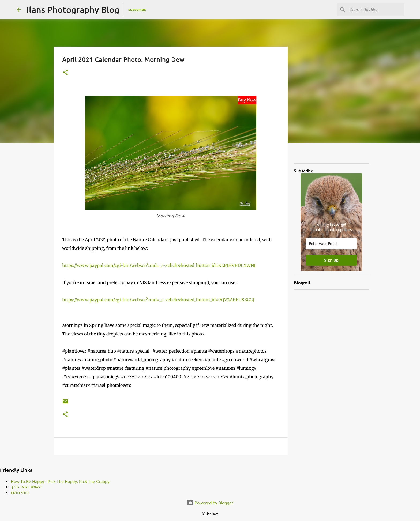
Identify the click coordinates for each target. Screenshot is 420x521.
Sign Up (331, 260)
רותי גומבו (20, 492)
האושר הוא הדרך (26, 486)
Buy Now (247, 100)
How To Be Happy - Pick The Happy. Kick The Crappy (60, 481)
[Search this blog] (376, 10)
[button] (65, 73)
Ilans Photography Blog (73, 10)
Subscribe (137, 10)
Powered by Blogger (210, 503)
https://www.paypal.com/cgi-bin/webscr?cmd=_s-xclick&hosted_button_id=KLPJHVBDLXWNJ (159, 265)
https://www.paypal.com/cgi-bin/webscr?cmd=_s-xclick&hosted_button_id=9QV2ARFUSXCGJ (158, 300)
